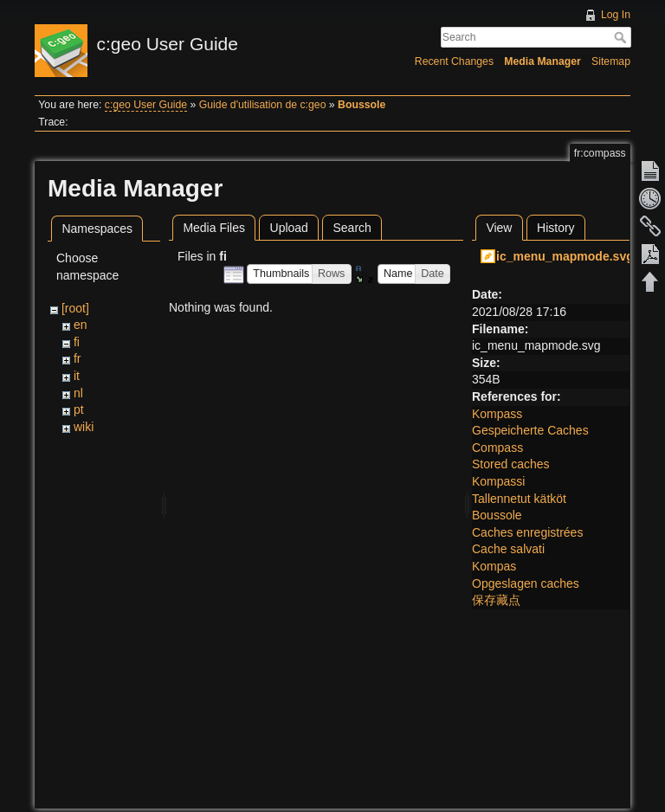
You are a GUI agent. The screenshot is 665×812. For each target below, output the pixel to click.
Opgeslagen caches (526, 583)
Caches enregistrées (527, 532)
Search (622, 37)
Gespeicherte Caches (530, 430)
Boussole (362, 105)
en (81, 325)
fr (77, 358)
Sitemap (611, 61)
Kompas (494, 566)
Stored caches (511, 464)
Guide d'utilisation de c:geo (263, 105)
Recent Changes (454, 61)
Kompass (497, 414)
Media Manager (542, 61)
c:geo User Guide (146, 105)
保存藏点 (496, 600)
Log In (616, 15)
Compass (497, 448)
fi (77, 342)
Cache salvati (508, 549)
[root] (75, 308)
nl (78, 393)
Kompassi (498, 481)
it (77, 376)
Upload (289, 228)
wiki (84, 427)
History (556, 228)
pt (79, 409)
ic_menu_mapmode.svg (565, 256)
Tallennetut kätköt (519, 499)
